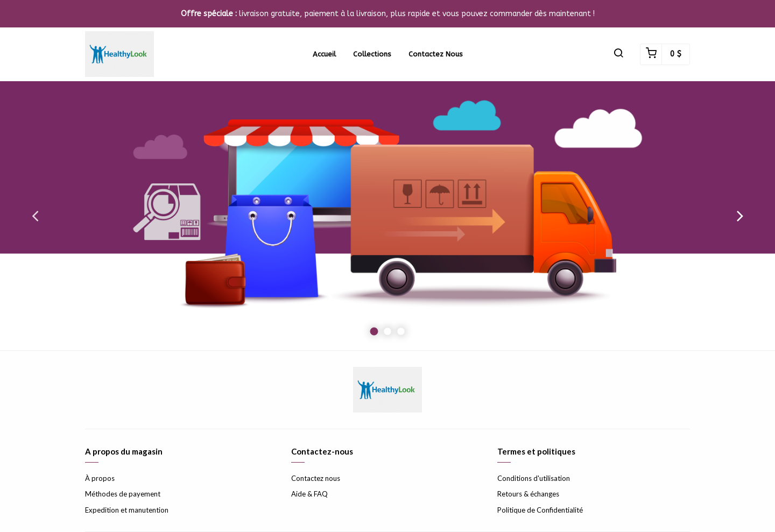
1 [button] (374, 332)
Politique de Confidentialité (540, 510)
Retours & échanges (528, 494)
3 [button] (401, 332)
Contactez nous (436, 54)
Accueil (324, 54)
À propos (100, 478)
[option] (387, 216)
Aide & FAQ (309, 494)
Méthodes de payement (123, 494)
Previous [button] (35, 216)
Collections (372, 54)
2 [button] (388, 332)
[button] (618, 54)
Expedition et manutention (127, 510)
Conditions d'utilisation (534, 478)
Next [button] (740, 216)
